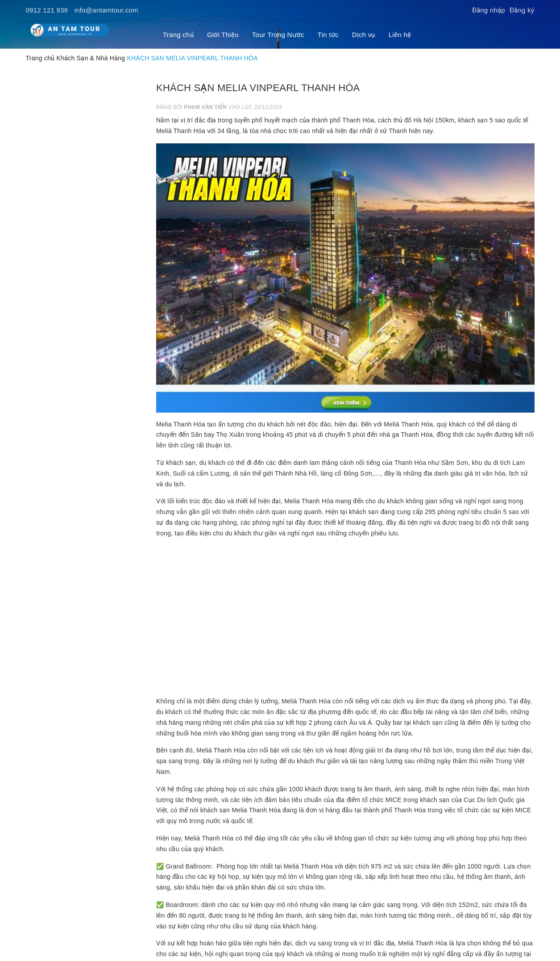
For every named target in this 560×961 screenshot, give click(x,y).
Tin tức (328, 35)
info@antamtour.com (106, 10)
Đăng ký (522, 10)
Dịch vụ (364, 35)
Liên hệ (400, 35)
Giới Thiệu (223, 35)
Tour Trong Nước (278, 35)
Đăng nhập (489, 10)
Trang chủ (178, 35)
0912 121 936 (47, 10)
